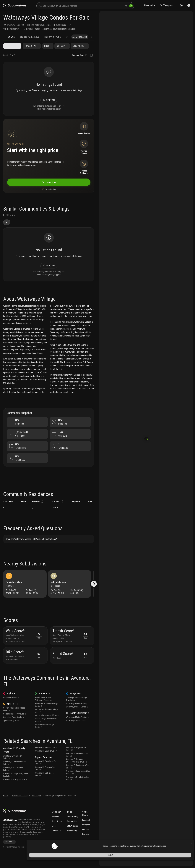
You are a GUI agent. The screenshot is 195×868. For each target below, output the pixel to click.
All (7, 227)
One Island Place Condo (13, 730)
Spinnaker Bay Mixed (12, 733)
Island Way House (11, 710)
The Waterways (37, 25)
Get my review (49, 186)
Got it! (169, 861)
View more (9, 855)
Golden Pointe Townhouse (14, 727)
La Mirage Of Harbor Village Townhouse (77, 712)
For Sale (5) (12, 600)
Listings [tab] (10, 37)
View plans (166, 5)
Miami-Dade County (20, 808)
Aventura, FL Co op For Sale (15, 792)
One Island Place (15, 593)
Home (6, 808)
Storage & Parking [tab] (30, 37)
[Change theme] (181, 5)
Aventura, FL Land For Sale (46, 764)
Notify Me (49, 102)
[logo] (15, 6)
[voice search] (126, 6)
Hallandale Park (59, 593)
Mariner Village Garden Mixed (47, 728)
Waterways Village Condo (77, 720)
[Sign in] (189, 5)
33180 (21, 25)
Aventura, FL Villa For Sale (46, 760)
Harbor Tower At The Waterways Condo (43, 712)
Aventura (11, 25)
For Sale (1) (56, 600)
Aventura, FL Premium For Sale (45, 781)
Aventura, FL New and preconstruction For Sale (77, 773)
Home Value (150, 5)
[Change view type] (91, 56)
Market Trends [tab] (53, 37)
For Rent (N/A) (77, 600)
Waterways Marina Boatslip (78, 716)
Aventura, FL (36, 808)
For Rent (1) (31, 600)
